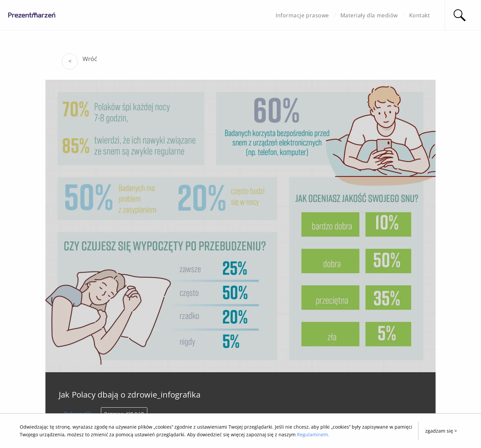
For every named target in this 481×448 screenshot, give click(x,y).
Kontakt (420, 15)
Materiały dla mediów (369, 15)
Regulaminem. (313, 434)
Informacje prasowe (302, 15)
